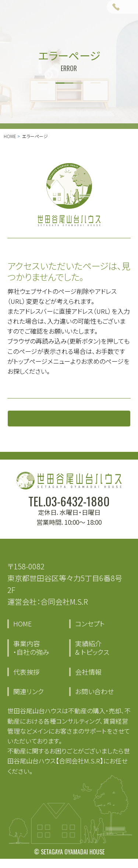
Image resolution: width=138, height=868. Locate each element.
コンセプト (90, 633)
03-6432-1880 (77, 510)
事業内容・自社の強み (31, 657)
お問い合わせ (94, 701)
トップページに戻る (69, 423)
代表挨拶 (26, 681)
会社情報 (88, 681)
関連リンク (29, 701)
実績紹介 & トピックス (92, 657)
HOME (10, 136)
